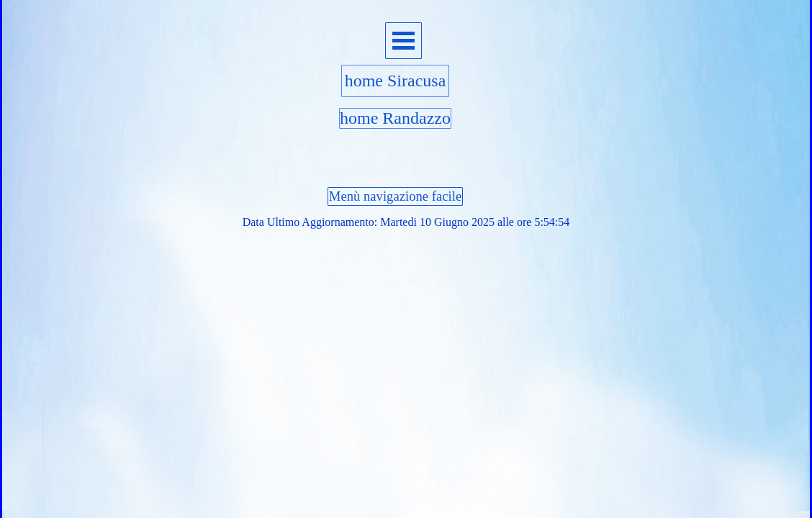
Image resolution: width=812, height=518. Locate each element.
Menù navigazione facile (395, 196)
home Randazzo (395, 118)
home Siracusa (396, 81)
